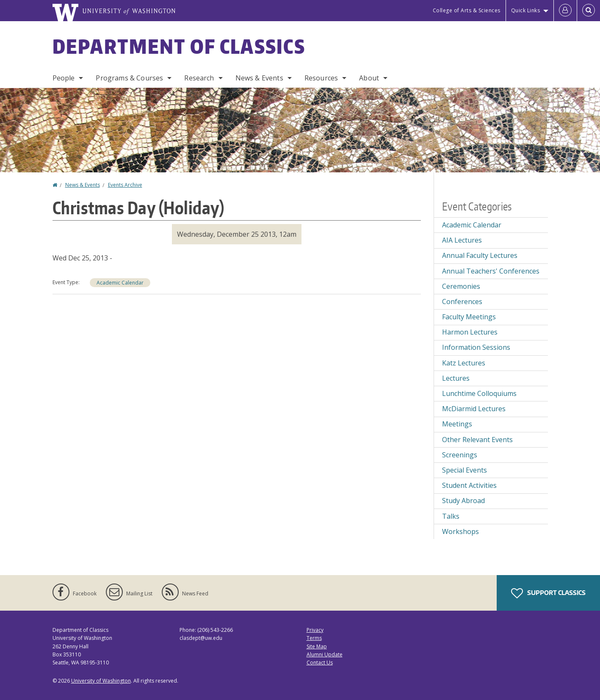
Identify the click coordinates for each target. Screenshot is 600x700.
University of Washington (101, 681)
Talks (451, 516)
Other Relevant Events (477, 440)
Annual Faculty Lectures (480, 255)
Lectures (456, 378)
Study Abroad (463, 501)
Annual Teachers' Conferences (491, 271)
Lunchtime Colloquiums (479, 393)
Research (199, 78)
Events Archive (125, 185)
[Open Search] (589, 11)
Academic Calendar (120, 283)
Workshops (460, 531)
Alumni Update (325, 654)
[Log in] (565, 11)
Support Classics (548, 593)
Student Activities (469, 485)
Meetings (457, 424)
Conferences (462, 302)
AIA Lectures (462, 240)
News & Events (259, 78)
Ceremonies (461, 286)
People (64, 78)
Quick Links (526, 10)
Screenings (460, 455)
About (369, 78)
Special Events (465, 470)
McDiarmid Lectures (474, 409)
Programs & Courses (129, 78)
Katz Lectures (464, 363)
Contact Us (320, 663)
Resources (321, 78)
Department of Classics (179, 46)
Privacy (315, 630)
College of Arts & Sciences (467, 10)
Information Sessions (476, 347)
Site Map (317, 646)
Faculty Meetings (469, 317)
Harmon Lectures (470, 332)
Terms (314, 638)
